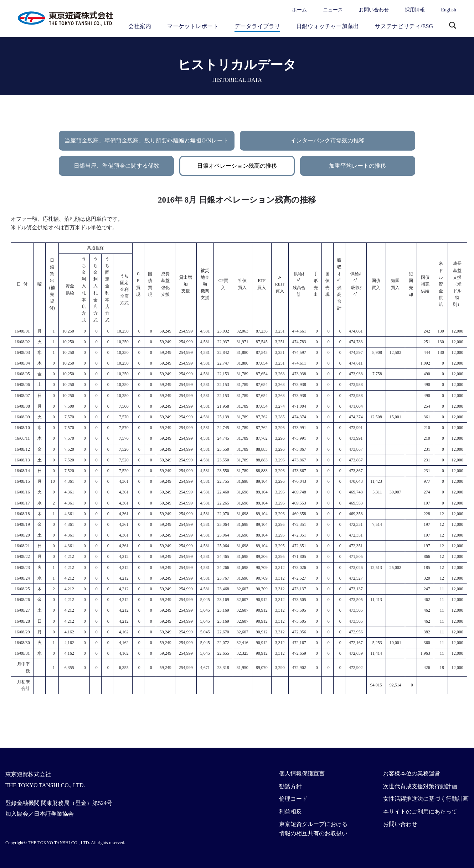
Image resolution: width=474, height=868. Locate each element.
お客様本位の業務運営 (412, 773)
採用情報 (415, 10)
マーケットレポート (193, 26)
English (449, 10)
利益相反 (290, 812)
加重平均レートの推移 (357, 166)
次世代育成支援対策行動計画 (420, 786)
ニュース (333, 10)
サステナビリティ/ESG (404, 26)
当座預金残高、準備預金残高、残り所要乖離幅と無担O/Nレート (146, 140)
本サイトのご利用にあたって (420, 812)
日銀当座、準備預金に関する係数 (117, 166)
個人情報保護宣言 (302, 773)
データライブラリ (257, 26)
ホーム (299, 10)
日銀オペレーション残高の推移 (237, 166)
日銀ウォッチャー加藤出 (328, 26)
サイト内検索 (453, 26)
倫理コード (293, 799)
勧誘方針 (290, 786)
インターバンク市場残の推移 (328, 140)
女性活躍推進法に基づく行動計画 (426, 799)
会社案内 (140, 26)
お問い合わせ (374, 10)
